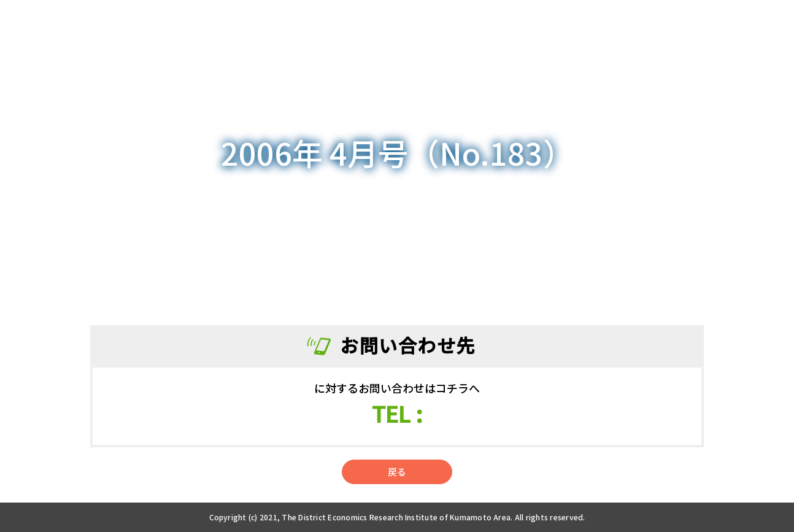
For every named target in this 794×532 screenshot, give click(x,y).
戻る (397, 472)
